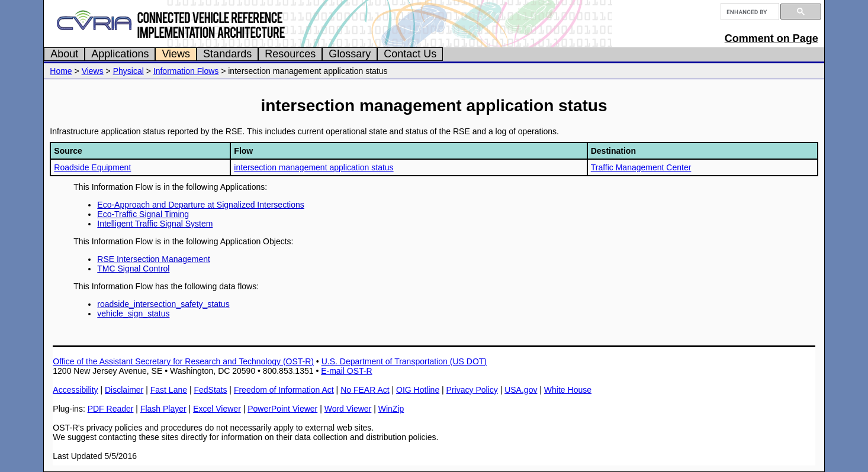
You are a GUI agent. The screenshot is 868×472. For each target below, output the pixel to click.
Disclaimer (124, 390)
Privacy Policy (472, 390)
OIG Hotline (418, 390)
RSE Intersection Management (154, 259)
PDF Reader (111, 409)
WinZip (391, 409)
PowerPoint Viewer (282, 409)
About (64, 54)
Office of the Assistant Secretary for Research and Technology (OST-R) (183, 361)
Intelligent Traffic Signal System (155, 224)
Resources (290, 54)
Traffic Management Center (641, 167)
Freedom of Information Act (284, 390)
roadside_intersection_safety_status (163, 304)
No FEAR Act (365, 390)
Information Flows (186, 71)
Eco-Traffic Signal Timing (143, 214)
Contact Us (410, 54)
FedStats (210, 390)
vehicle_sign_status (133, 313)
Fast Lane (169, 390)
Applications (120, 54)
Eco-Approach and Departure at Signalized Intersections (200, 205)
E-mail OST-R (346, 371)
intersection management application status (314, 167)
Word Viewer (348, 409)
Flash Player (163, 409)
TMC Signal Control (133, 269)
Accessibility (75, 390)
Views (176, 54)
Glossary (350, 54)
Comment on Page (771, 38)
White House (568, 390)
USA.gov (521, 390)
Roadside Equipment (92, 167)
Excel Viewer (217, 409)
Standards (227, 54)
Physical (128, 71)
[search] (749, 12)
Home (61, 71)
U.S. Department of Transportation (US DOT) (404, 361)
